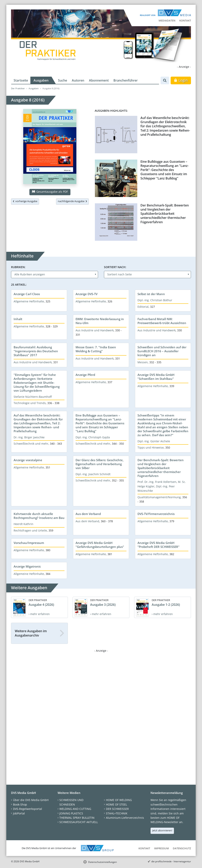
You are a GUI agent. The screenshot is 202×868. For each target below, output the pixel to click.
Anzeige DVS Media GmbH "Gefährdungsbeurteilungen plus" (100, 545)
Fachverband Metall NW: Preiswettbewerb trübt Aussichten (162, 321)
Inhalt (18, 319)
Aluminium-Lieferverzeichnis (125, 818)
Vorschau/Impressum (29, 543)
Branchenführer (126, 80)
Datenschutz (182, 848)
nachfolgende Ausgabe (72, 201)
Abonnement (99, 80)
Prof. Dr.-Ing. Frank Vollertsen (157, 482)
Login (181, 80)
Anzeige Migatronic (27, 566)
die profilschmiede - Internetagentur (171, 861)
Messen (143, 362)
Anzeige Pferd (85, 375)
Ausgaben (41, 80)
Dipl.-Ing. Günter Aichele (154, 441)
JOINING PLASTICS (71, 813)
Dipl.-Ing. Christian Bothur (155, 300)
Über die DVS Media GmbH (31, 800)
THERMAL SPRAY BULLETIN (77, 818)
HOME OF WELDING (119, 800)
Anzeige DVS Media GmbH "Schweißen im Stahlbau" (156, 377)
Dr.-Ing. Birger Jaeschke (29, 437)
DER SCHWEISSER (117, 809)
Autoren (78, 80)
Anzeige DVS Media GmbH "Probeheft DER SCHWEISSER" (159, 545)
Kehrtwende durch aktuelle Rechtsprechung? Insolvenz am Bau (39, 516)
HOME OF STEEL (116, 804)
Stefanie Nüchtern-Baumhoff (33, 397)
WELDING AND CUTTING (75, 809)
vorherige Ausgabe (25, 201)
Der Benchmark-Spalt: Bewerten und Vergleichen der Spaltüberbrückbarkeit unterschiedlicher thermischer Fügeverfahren (165, 214)
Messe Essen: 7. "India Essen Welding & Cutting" (96, 349)
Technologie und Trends (30, 403)
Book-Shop (20, 804)
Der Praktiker (18, 88)
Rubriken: (18, 267)
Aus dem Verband (88, 514)
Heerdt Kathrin (23, 524)
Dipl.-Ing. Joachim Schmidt (93, 474)
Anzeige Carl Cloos (27, 294)
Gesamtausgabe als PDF (50, 192)
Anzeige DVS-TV (87, 294)
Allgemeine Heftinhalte (29, 301)
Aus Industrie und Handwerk (95, 330)
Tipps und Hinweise (151, 447)
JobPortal (19, 813)
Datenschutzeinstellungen (102, 862)
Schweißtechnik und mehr (31, 444)
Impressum (161, 848)
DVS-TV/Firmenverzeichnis (156, 514)
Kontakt (185, 20)
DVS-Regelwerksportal (28, 809)
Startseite (21, 80)
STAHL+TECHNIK (117, 813)
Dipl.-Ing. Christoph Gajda (93, 437)
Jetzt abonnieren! (162, 830)
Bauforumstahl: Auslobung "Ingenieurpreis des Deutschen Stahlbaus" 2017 (36, 351)
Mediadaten (167, 20)
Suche (63, 80)
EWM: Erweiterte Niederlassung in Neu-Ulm (100, 321)
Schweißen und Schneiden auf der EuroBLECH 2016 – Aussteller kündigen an (162, 351)
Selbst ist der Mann (151, 294)
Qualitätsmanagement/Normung (159, 497)
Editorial (143, 307)
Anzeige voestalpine (28, 460)
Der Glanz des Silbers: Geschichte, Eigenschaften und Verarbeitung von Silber (100, 464)
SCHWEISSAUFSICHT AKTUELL (79, 822)
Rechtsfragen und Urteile (30, 530)
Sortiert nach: (115, 267)
